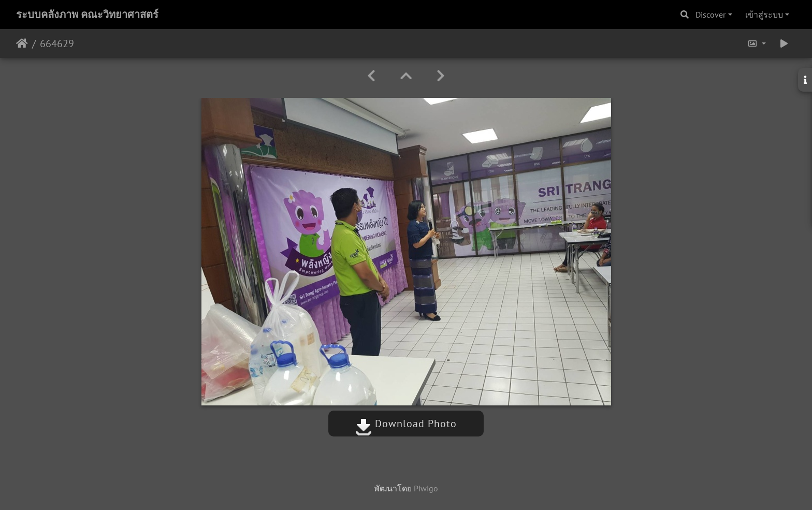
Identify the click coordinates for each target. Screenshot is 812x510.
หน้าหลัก (22, 43)
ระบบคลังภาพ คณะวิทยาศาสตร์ (87, 14)
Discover (711, 14)
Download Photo (406, 424)
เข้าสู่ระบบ (764, 14)
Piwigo (426, 488)
